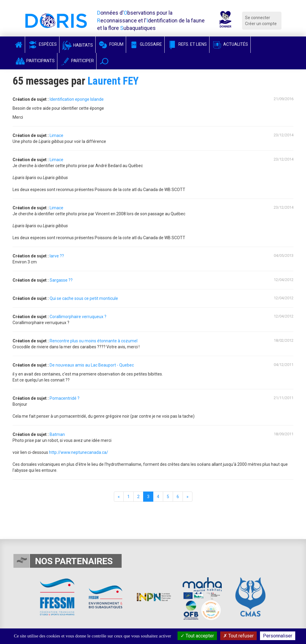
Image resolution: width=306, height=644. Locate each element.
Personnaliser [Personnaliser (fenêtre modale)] (278, 636)
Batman (57, 434)
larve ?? (57, 256)
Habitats (77, 45)
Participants (35, 61)
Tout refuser (238, 636)
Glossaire (145, 44)
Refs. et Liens (187, 44)
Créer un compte (261, 24)
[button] (104, 61)
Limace (56, 135)
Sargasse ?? (61, 280)
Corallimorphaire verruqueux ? (78, 317)
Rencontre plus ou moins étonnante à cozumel (94, 341)
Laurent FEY (113, 81)
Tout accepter (197, 636)
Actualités (230, 44)
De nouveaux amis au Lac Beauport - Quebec (92, 365)
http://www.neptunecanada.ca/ (79, 452)
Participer (77, 61)
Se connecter (258, 18)
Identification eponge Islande (77, 99)
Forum (111, 44)
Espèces (42, 44)
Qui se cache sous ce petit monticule (84, 298)
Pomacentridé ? (65, 398)
